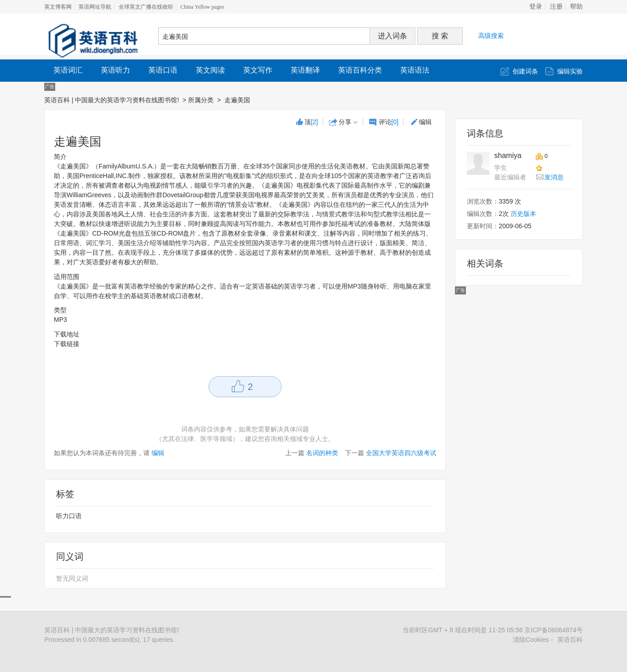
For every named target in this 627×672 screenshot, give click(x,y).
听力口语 (69, 516)
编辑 (425, 122)
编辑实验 (570, 71)
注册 (556, 7)
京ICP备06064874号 (554, 630)
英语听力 (115, 70)
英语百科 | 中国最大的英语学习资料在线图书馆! (112, 100)
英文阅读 (210, 70)
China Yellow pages (202, 7)
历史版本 (523, 214)
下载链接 (67, 344)
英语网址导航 (95, 7)
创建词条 (525, 71)
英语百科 (570, 640)
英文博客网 (58, 7)
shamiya (508, 155)
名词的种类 (322, 453)
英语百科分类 (360, 70)
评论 (389, 122)
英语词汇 (68, 70)
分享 (345, 122)
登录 (536, 7)
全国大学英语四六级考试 (401, 453)
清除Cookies (531, 640)
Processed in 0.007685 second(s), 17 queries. (110, 640)
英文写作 (258, 70)
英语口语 (163, 70)
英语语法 (415, 70)
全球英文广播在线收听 (146, 7)
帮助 (576, 7)
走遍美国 (238, 100)
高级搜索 (491, 36)
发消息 (554, 177)
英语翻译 (305, 70)
